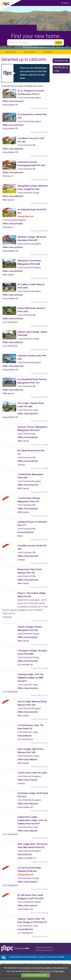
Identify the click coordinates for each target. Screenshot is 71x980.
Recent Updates (30, 52)
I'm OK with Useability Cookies (36, 975)
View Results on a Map (61, 69)
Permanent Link (61, 61)
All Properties (48, 52)
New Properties (11, 52)
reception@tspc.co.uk (47, 950)
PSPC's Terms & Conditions (54, 47)
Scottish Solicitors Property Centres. (37, 957)
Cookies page (44, 971)
